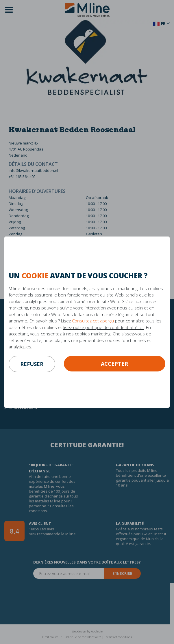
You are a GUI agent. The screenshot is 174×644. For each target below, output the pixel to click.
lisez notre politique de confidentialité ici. (103, 327)
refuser (32, 364)
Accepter (114, 364)
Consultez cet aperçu (93, 321)
